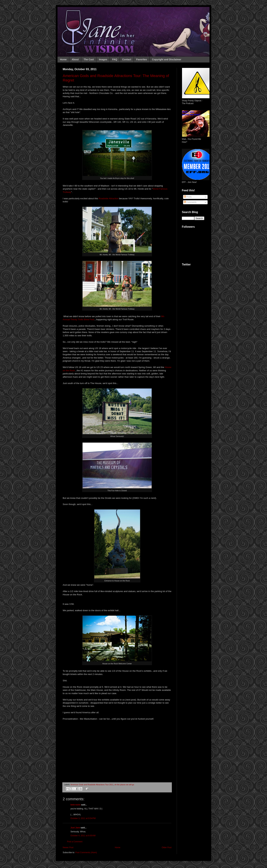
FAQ (115, 59)
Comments (190, 202)
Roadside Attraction (108, 198)
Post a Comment (75, 842)
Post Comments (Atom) (86, 852)
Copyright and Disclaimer (167, 59)
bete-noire (75, 805)
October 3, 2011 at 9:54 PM (83, 818)
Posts (188, 197)
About (75, 59)
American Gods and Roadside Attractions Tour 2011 (92, 785)
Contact (127, 59)
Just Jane (75, 828)
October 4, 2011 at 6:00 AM (83, 836)
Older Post (167, 847)
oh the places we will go (124, 785)
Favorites (142, 59)
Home (63, 59)
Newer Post (68, 847)
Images (103, 59)
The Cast (89, 59)
